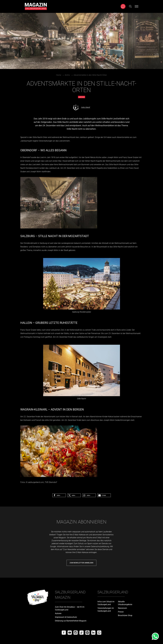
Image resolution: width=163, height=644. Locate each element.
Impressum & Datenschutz (66, 617)
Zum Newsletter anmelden (81, 563)
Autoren (58, 613)
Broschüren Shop (125, 615)
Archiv (67, 75)
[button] (59, 495)
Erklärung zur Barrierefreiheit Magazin (71, 621)
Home (59, 75)
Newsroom (122, 608)
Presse (121, 612)
